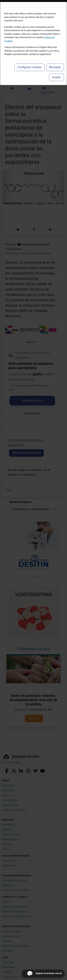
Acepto (56, 77)
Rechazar (55, 67)
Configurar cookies (29, 67)
